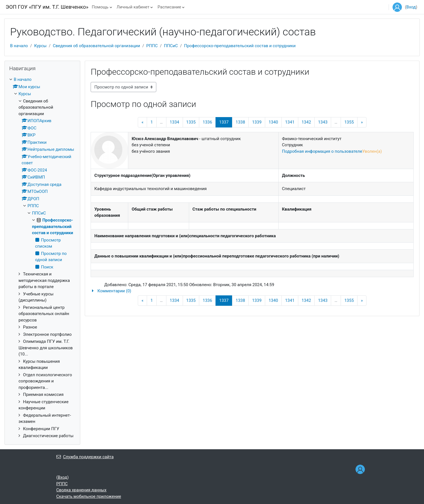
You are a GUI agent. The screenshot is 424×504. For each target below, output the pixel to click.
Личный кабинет (133, 7)
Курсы (40, 46)
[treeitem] (42, 258)
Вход (411, 7)
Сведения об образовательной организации (96, 46)
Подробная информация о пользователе (322, 151)
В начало (19, 46)
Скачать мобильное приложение (89, 496)
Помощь (100, 7)
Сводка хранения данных (82, 490)
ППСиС (171, 46)
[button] (252, 291)
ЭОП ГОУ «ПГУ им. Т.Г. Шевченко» (47, 7)
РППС (152, 46)
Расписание (169, 7)
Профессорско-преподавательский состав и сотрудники (240, 46)
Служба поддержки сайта (85, 457)
